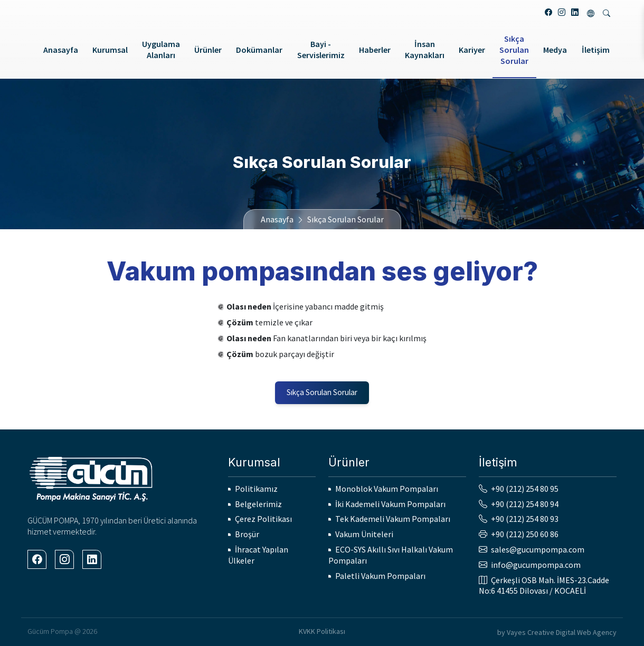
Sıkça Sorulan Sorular (514, 50)
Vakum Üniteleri (364, 534)
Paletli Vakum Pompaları (380, 576)
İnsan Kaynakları (425, 49)
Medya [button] (555, 50)
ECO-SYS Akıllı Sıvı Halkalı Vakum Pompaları (391, 555)
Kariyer (472, 50)
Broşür (247, 534)
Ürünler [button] (208, 50)
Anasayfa (61, 50)
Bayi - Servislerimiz (321, 49)
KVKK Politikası (322, 631)
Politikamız (256, 489)
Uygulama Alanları (161, 49)
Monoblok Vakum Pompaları (387, 489)
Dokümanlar (259, 50)
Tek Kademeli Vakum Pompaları (393, 519)
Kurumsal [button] (110, 50)
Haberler (375, 50)
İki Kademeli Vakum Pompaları (390, 504)
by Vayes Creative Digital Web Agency (557, 632)
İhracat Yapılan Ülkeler (258, 555)
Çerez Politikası (263, 519)
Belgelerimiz (258, 504)
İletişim (596, 50)
